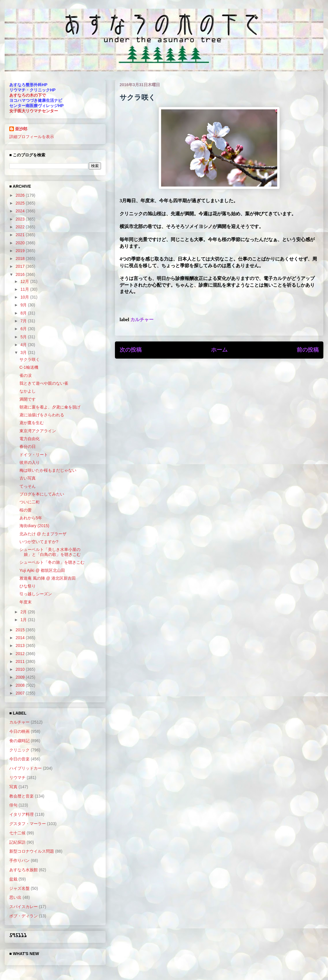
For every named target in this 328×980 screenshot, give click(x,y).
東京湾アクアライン (38, 431)
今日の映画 (19, 731)
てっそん (28, 486)
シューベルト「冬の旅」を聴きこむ (52, 562)
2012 (21, 654)
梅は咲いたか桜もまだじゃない (48, 470)
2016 (21, 274)
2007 (21, 693)
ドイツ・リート (34, 455)
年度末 (26, 602)
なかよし (28, 391)
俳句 (13, 805)
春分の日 (28, 446)
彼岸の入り (30, 462)
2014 (21, 638)
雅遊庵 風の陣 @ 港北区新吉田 (48, 578)
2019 (21, 251)
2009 (21, 677)
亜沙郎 (21, 129)
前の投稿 (308, 350)
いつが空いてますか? (39, 542)
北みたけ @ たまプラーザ (43, 534)
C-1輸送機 (29, 367)
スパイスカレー (24, 907)
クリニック (19, 750)
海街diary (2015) (34, 526)
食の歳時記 (19, 741)
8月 (24, 313)
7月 (24, 321)
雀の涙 (26, 375)
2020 (21, 243)
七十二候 (17, 833)
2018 (21, 258)
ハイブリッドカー (26, 768)
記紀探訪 (17, 842)
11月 (25, 289)
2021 (21, 235)
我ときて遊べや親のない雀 (44, 383)
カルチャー (142, 320)
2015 (21, 630)
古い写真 (28, 478)
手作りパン (19, 860)
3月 (24, 352)
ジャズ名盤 (19, 888)
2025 (21, 203)
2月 (24, 612)
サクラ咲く (30, 359)
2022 (21, 227)
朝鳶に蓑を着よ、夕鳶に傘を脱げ (50, 407)
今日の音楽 (19, 759)
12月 (25, 281)
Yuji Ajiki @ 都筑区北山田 (42, 570)
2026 (21, 195)
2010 (21, 669)
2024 (21, 211)
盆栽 (13, 879)
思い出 (15, 897)
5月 (24, 337)
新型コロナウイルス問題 (32, 851)
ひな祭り (28, 586)
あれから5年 (31, 518)
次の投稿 (131, 350)
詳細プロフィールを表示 (32, 137)
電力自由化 (30, 439)
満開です (28, 399)
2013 (21, 646)
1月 (24, 620)
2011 (21, 661)
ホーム (219, 350)
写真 (13, 787)
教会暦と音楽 (21, 796)
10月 (25, 297)
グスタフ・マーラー (28, 824)
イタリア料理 (21, 814)
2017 (21, 266)
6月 (24, 329)
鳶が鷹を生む (32, 423)
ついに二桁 (30, 502)
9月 (24, 305)
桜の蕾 (26, 510)
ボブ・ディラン (24, 916)
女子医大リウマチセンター (34, 111)
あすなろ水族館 (24, 870)
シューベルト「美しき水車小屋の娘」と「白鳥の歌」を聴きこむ (50, 552)
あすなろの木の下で (28, 95)
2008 (21, 685)
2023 (21, 219)
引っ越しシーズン (36, 594)
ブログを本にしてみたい (42, 494)
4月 (24, 345)
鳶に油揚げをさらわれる (42, 415)
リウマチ (17, 778)
